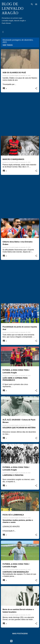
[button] (36, 88)
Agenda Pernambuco (9, 32)
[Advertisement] (20, 114)
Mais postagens (20, 634)
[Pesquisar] (32, 4)
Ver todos (8, 45)
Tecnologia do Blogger (20, 641)
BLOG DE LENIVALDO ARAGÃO (13, 8)
